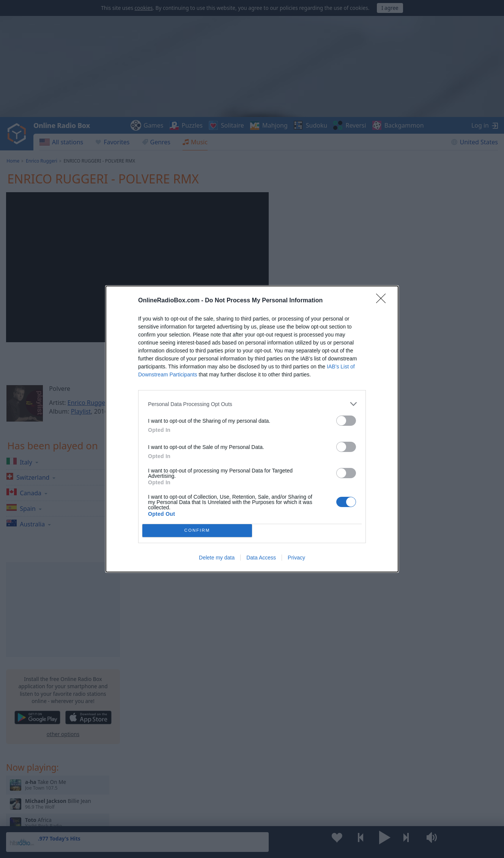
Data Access (261, 558)
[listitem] (252, 404)
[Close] (383, 301)
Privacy (296, 558)
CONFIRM (197, 531)
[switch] (346, 421)
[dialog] (252, 429)
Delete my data (217, 558)
